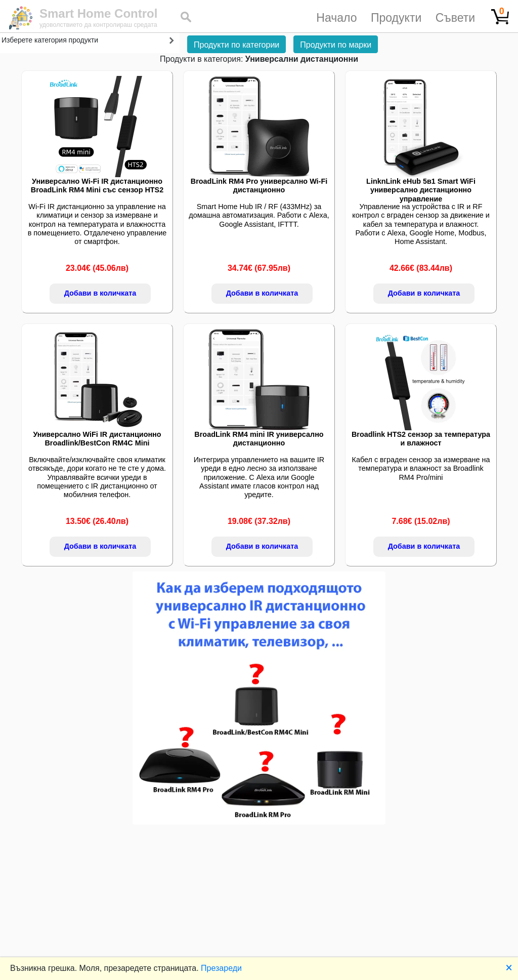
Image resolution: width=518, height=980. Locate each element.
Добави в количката (100, 293)
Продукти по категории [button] (236, 45)
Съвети (455, 18)
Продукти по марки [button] (336, 45)
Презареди (221, 968)
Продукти (396, 18)
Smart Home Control (98, 13)
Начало (336, 18)
